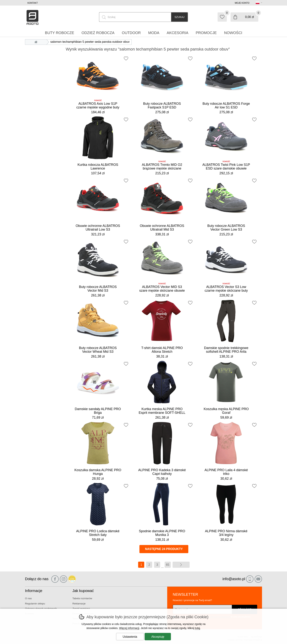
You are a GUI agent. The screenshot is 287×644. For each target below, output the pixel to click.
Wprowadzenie (37, 42)
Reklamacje (79, 604)
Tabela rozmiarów (82, 598)
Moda (154, 33)
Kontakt (33, 3)
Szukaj (179, 17)
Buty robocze (60, 33)
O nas (28, 598)
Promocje (206, 33)
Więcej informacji (129, 628)
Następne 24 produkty (164, 549)
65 (168, 565)
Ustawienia (130, 637)
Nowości (233, 33)
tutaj (197, 628)
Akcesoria (177, 33)
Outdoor (131, 33)
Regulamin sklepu (35, 604)
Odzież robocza (98, 33)
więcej (181, 565)
